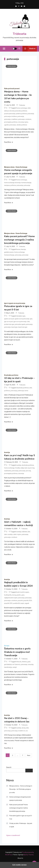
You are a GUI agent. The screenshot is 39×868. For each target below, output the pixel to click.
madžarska (8, 471)
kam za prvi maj (30, 468)
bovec (19, 249)
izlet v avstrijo (8, 534)
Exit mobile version (19, 865)
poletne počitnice (21, 114)
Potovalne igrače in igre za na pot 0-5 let (21, 817)
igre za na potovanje (20, 321)
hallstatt (24, 532)
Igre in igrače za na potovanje (15, 303)
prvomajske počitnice (11, 122)
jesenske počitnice (21, 111)
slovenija (21, 122)
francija (23, 249)
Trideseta (20, 34)
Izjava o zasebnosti (13, 835)
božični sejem (25, 592)
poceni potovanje (10, 114)
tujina (26, 122)
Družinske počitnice (11, 375)
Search (9, 767)
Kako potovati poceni (12, 89)
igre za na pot (8, 321)
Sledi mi (29, 49)
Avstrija (7, 452)
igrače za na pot (9, 319)
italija (22, 468)
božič (18, 592)
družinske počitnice (23, 388)
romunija (31, 664)
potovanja (31, 114)
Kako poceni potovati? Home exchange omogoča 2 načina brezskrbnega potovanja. (19, 240)
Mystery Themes (28, 855)
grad (29, 662)
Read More (8, 142)
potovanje (21, 116)
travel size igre (23, 327)
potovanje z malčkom (11, 119)
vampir (15, 667)
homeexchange (26, 183)
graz (23, 595)
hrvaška (18, 468)
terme (26, 391)
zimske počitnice (22, 125)
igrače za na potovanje (22, 319)
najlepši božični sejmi (11, 598)
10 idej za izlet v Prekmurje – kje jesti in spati (21, 825)
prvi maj (28, 471)
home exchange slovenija (12, 183)
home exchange (22, 108)
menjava (7, 185)
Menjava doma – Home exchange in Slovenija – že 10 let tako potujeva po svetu (21, 789)
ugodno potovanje (10, 125)
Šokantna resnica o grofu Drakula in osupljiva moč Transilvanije (17, 652)
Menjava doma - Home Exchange (16, 167)
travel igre (14, 327)
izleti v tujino (17, 534)
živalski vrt (22, 731)
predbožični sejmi (19, 603)
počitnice (13, 185)
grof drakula (8, 664)
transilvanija (8, 667)
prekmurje (21, 391)
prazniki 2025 (8, 603)
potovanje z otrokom (25, 119)
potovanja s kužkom (11, 116)
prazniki (20, 600)
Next (29, 755)
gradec (19, 595)
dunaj (14, 595)
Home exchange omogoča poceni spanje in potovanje (20, 799)
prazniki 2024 (28, 600)
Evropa (7, 646)
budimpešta (8, 595)
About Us (20, 858)
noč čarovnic (16, 664)
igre (31, 319)
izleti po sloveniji (9, 111)
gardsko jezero (9, 252)
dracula (19, 662)
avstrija (19, 465)
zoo (27, 731)
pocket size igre (9, 324)
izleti (29, 108)
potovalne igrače (20, 324)
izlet (28, 321)
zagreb (27, 603)
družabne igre (21, 316)
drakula (24, 662)
